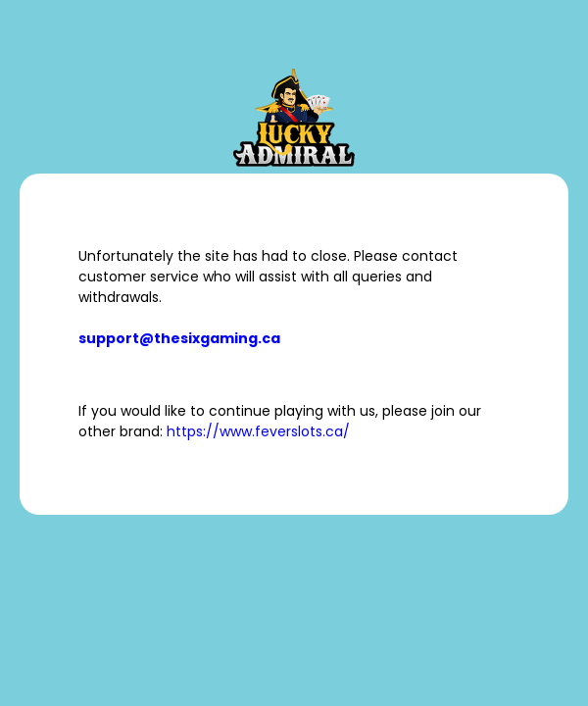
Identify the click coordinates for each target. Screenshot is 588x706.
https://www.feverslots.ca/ (258, 431)
